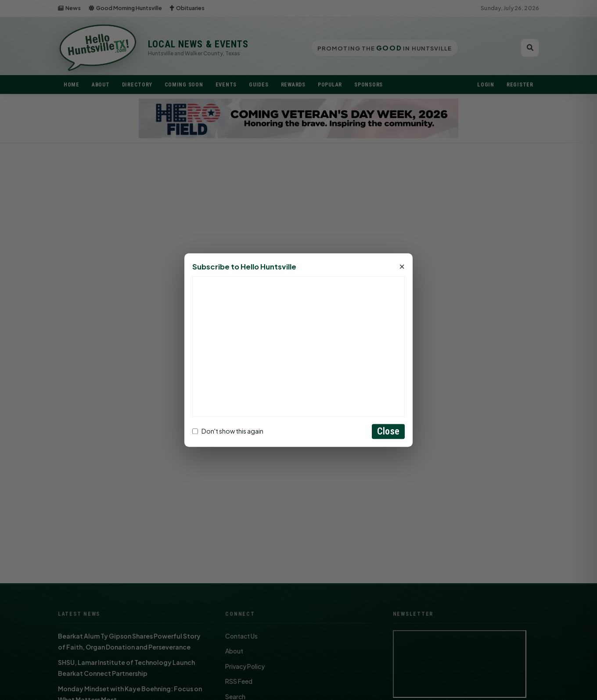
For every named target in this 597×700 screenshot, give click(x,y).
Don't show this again (228, 431)
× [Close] (402, 267)
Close (388, 431)
